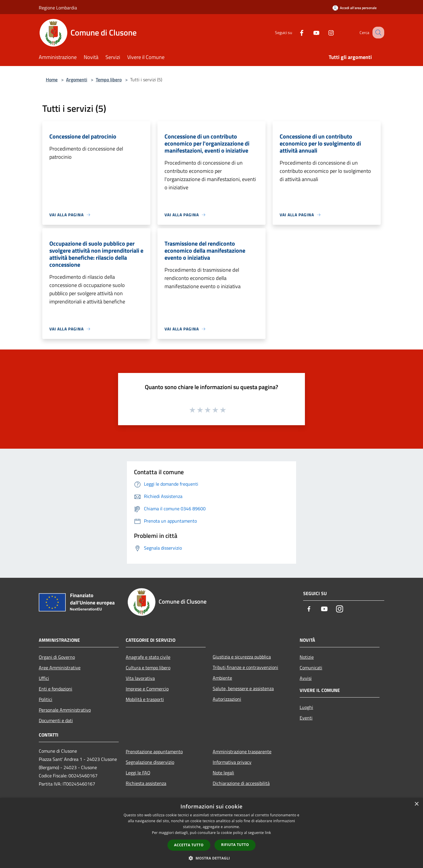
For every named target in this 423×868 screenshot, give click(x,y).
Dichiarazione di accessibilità (241, 783)
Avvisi (306, 678)
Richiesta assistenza (146, 783)
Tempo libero (109, 80)
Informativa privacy (232, 762)
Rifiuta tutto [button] (235, 845)
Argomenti (77, 80)
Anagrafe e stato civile (148, 657)
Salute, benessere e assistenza (243, 688)
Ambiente (222, 678)
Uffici (44, 678)
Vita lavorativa (140, 678)
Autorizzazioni (227, 699)
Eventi (306, 718)
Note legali (223, 773)
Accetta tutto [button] (189, 845)
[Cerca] (377, 33)
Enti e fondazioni (56, 689)
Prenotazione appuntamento (154, 752)
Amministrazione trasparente (242, 752)
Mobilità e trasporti (145, 699)
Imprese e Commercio (147, 689)
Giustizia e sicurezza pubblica (242, 657)
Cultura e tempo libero (148, 668)
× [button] (416, 804)
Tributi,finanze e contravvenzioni (245, 667)
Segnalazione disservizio (150, 762)
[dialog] (211, 833)
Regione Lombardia (58, 8)
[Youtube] (310, 32)
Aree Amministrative (60, 668)
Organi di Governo (57, 657)
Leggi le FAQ (138, 773)
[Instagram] (325, 32)
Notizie (307, 657)
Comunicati (311, 668)
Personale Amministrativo (65, 710)
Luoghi (306, 707)
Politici (46, 699)
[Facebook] (296, 32)
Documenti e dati (56, 720)
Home (52, 80)
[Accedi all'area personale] (355, 8)
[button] (211, 858)
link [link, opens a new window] (268, 833)
